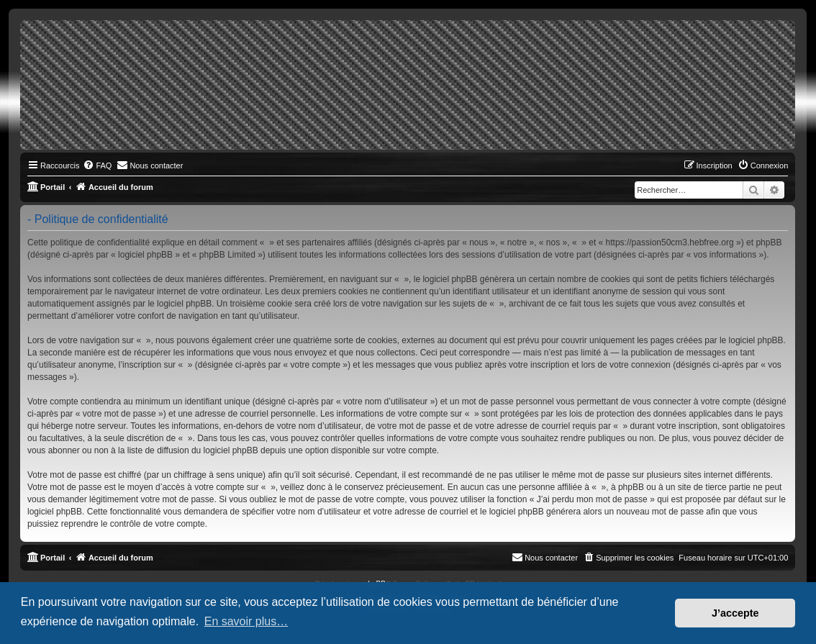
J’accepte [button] (735, 613)
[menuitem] (97, 165)
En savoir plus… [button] (246, 621)
